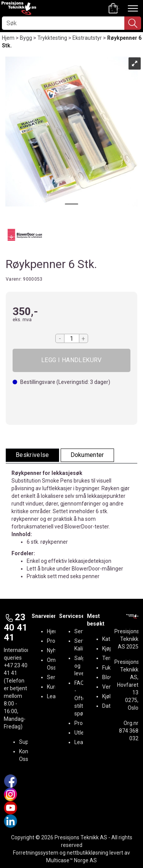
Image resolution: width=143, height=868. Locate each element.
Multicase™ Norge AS (71, 860)
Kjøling (110, 696)
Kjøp (71, 360)
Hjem (8, 38)
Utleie (81, 733)
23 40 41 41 (16, 627)
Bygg (26, 38)
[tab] (32, 455)
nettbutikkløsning (88, 853)
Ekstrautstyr (87, 38)
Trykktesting (52, 38)
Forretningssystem (36, 853)
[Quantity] (72, 338)
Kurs (52, 687)
